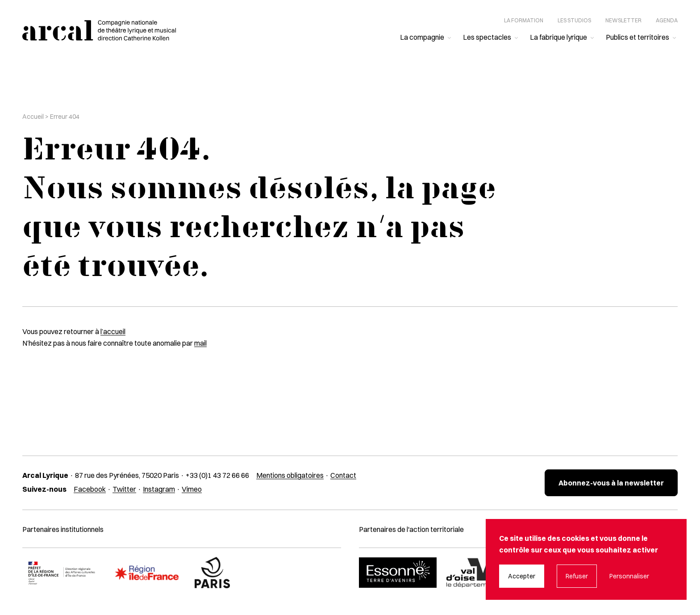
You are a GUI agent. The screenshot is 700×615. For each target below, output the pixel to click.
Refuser (577, 576)
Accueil (33, 117)
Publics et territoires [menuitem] (637, 37)
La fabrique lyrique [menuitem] (558, 37)
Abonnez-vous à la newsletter (611, 483)
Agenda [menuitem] (667, 20)
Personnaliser (629, 576)
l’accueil (113, 331)
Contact (343, 475)
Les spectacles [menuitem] (487, 37)
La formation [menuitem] (524, 20)
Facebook (90, 489)
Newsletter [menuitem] (623, 20)
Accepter (522, 576)
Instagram (159, 489)
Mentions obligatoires (290, 475)
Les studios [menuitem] (574, 20)
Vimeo (192, 489)
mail (200, 343)
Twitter (124, 489)
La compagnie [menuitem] (422, 37)
